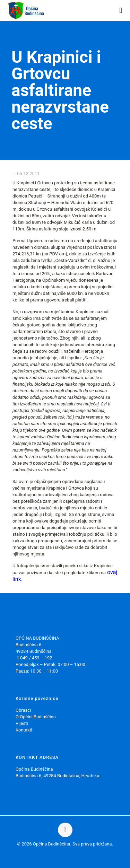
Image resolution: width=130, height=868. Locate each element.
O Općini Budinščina (36, 717)
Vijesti (22, 723)
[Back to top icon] (65, 830)
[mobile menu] (121, 10)
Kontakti (24, 730)
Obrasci (23, 710)
